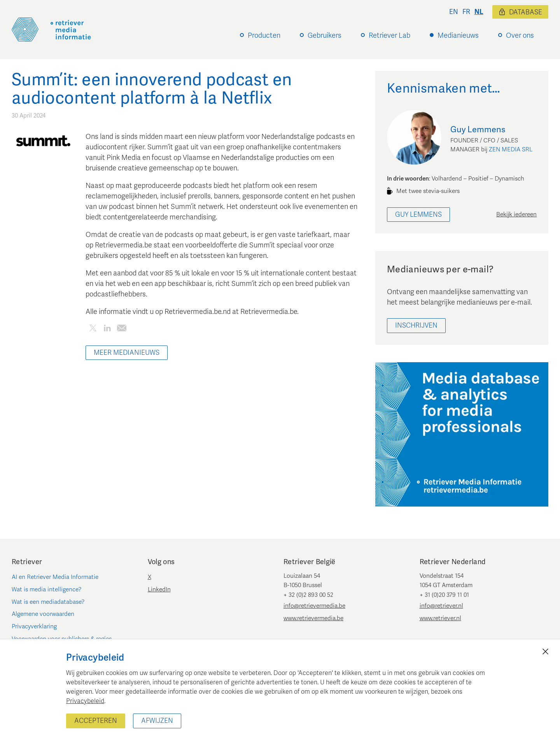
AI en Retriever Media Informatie (55, 577)
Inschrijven (416, 325)
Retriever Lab (389, 35)
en (454, 12)
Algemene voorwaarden (43, 614)
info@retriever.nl (441, 606)
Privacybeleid (85, 701)
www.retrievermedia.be (313, 618)
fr (466, 12)
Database (520, 12)
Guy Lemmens (418, 215)
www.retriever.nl (440, 618)
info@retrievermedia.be (314, 606)
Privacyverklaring (34, 626)
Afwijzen (157, 721)
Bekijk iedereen (516, 214)
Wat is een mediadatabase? (48, 602)
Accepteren (96, 721)
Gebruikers (325, 35)
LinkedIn (159, 589)
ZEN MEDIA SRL (511, 149)
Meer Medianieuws (127, 353)
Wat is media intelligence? (47, 589)
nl (479, 12)
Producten (264, 35)
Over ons (520, 35)
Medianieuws (458, 35)
